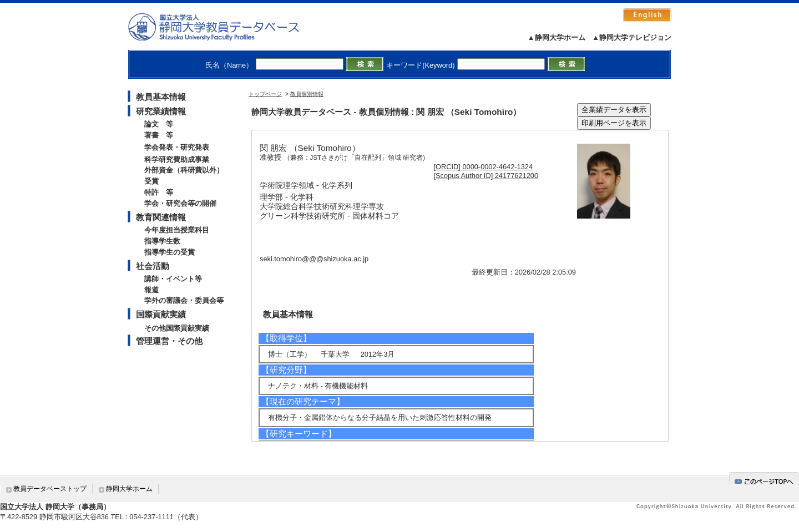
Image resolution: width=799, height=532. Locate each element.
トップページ (265, 94)
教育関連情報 (161, 217)
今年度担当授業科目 (177, 230)
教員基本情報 (161, 97)
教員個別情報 (307, 94)
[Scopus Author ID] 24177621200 (486, 176)
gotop (764, 480)
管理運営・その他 (169, 341)
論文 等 (159, 124)
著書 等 (159, 135)
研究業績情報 (161, 111)
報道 (151, 290)
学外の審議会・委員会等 (184, 300)
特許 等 (159, 192)
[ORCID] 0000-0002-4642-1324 (484, 167)
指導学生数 (162, 241)
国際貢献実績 (161, 314)
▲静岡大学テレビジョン (632, 37)
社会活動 (153, 266)
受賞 (151, 181)
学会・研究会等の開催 (180, 203)
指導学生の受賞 (170, 252)
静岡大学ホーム (129, 489)
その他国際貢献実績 (177, 328)
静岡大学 (225, 27)
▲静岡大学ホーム (557, 37)
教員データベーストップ (50, 489)
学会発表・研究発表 (177, 147)
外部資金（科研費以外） (184, 170)
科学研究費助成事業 (177, 159)
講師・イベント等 (173, 279)
